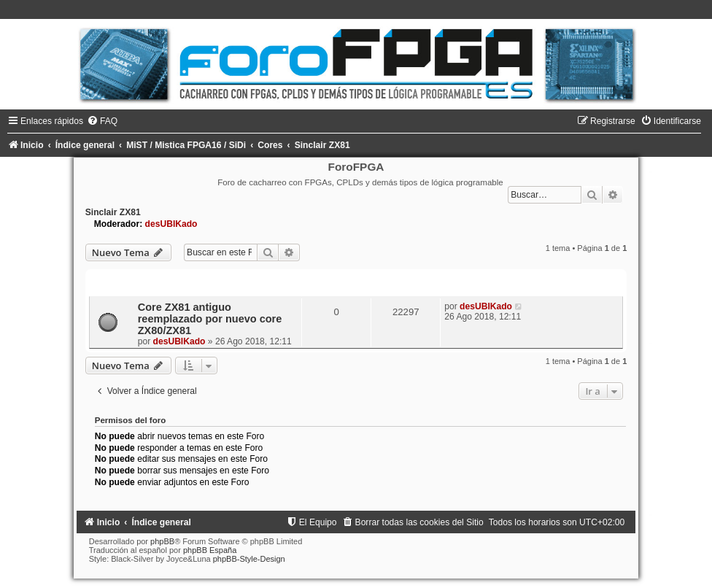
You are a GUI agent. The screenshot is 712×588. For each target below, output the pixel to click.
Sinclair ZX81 (113, 212)
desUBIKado (171, 224)
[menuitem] (102, 121)
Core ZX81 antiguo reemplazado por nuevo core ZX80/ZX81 (210, 319)
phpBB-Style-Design (249, 559)
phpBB (162, 541)
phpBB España (210, 550)
